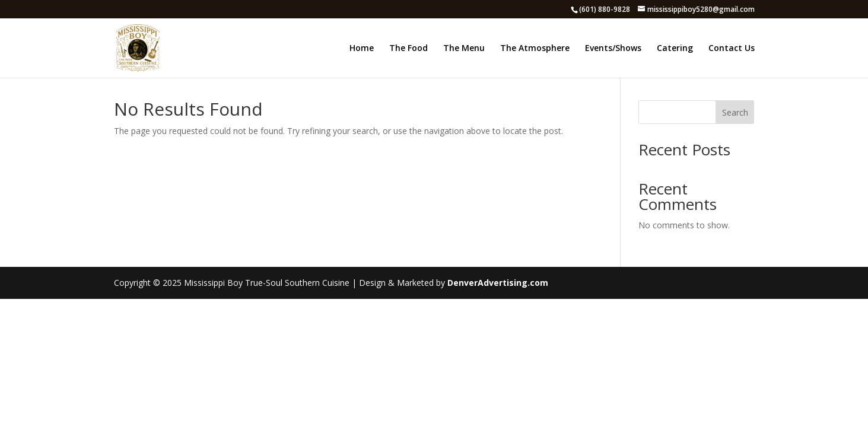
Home (362, 49)
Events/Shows (613, 49)
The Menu (464, 49)
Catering (675, 49)
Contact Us (732, 49)
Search (735, 112)
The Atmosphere (535, 49)
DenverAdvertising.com (498, 283)
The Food (408, 49)
